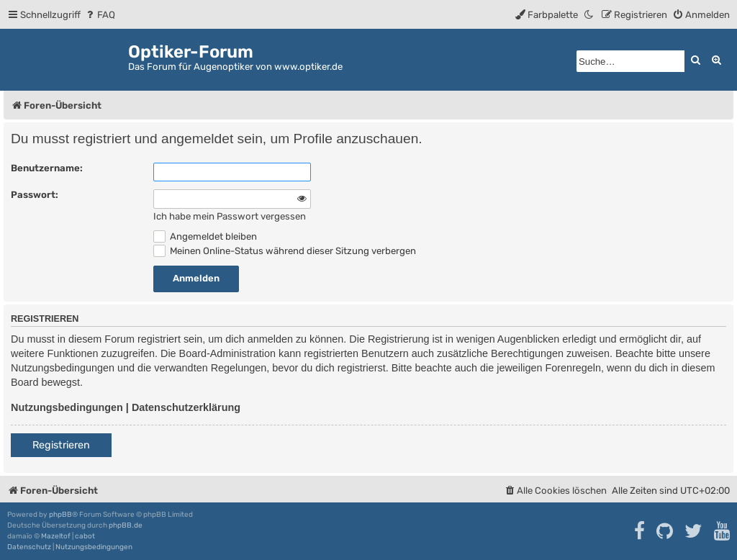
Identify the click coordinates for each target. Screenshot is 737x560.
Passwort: (35, 195)
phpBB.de (126, 525)
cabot (85, 536)
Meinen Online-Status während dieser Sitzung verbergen (285, 251)
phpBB (60, 515)
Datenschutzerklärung (186, 407)
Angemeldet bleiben (205, 236)
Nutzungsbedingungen (67, 407)
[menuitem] (100, 15)
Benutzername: (47, 168)
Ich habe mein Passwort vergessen (230, 216)
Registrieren (61, 445)
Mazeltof (56, 536)
